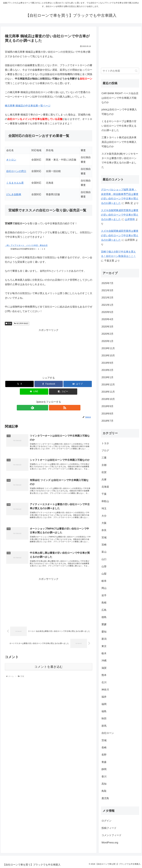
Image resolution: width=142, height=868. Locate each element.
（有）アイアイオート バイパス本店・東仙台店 (26, 245)
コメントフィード (111, 835)
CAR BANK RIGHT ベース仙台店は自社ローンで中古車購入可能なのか (120, 98)
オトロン (11, 160)
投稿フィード (109, 828)
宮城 (8, 323)
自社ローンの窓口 (16, 171)
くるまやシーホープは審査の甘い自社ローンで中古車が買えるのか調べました (119, 126)
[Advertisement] (49, 352)
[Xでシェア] (19, 384)
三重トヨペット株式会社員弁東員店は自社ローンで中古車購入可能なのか (119, 142)
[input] (120, 71)
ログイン (106, 821)
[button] (63, 392)
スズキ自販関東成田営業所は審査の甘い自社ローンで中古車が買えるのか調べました (120, 215)
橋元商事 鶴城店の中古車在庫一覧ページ (28, 106)
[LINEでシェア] (34, 392)
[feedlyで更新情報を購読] (45, 408)
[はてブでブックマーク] (78, 384)
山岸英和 (130, 219)
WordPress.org (110, 843)
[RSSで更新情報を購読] (52, 408)
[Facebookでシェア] (49, 384)
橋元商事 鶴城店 (21, 323)
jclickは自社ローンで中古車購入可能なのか (119, 112)
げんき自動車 (14, 194)
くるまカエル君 (15, 183)
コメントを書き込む (49, 672)
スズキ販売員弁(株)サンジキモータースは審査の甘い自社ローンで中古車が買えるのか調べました (120, 160)
